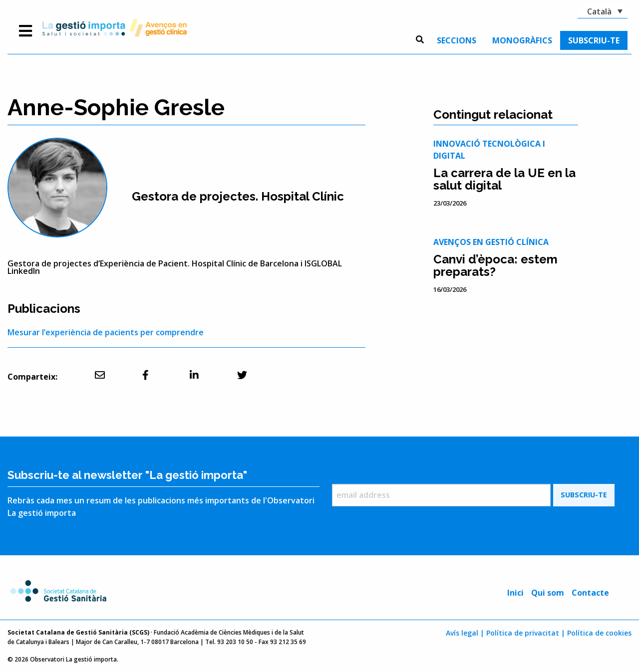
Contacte (590, 593)
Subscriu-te (594, 40)
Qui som (548, 593)
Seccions (457, 40)
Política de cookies (599, 633)
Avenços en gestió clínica (491, 242)
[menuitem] (457, 40)
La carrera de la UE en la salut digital (504, 179)
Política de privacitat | (526, 633)
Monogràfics (522, 40)
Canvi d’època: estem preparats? (495, 265)
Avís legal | (465, 633)
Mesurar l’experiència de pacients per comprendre (106, 332)
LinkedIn (24, 271)
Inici (515, 593)
